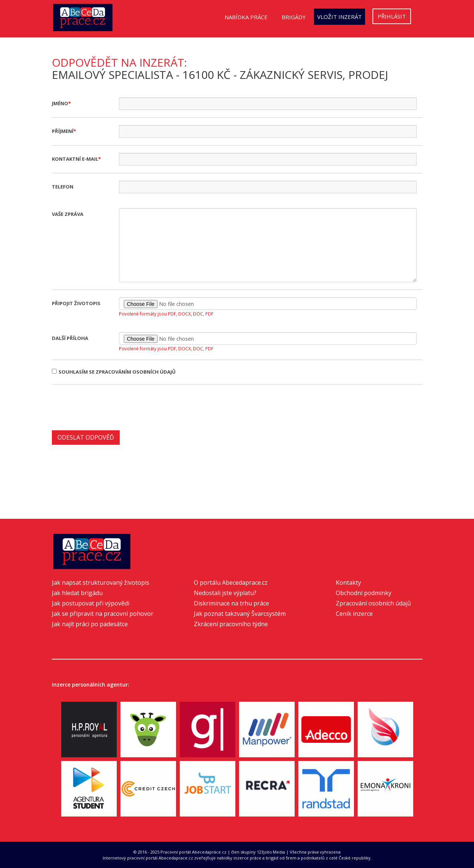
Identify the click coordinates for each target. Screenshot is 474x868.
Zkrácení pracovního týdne (231, 624)
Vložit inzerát (339, 17)
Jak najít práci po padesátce (90, 624)
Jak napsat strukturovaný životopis (101, 582)
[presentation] (108, 407)
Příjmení (63, 131)
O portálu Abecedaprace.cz (231, 582)
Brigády (294, 17)
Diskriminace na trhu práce (231, 603)
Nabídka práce (246, 17)
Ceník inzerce (354, 614)
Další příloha (70, 338)
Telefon (63, 187)
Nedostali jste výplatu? (225, 593)
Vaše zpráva (68, 214)
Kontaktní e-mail (75, 159)
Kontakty (348, 582)
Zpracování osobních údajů (373, 603)
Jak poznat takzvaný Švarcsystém (240, 614)
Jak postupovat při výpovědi (91, 603)
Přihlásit (392, 16)
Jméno (60, 103)
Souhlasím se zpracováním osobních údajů (114, 372)
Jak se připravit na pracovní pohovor (103, 614)
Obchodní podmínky (364, 593)
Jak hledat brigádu (77, 593)
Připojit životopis (76, 303)
